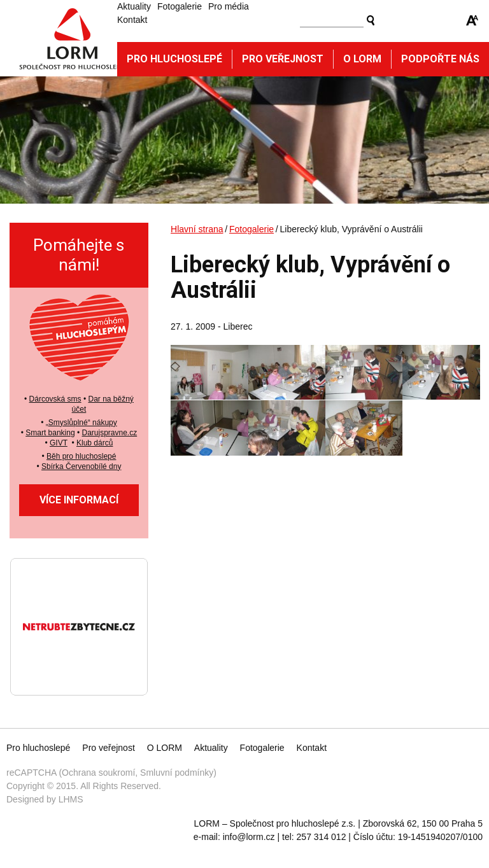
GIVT (59, 443)
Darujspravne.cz (109, 433)
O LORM (165, 748)
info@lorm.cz (249, 837)
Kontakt (132, 20)
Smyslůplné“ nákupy (83, 423)
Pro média (229, 6)
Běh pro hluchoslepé (81, 456)
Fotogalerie (180, 6)
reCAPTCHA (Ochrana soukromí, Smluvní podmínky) (111, 773)
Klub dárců (95, 443)
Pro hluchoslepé (174, 59)
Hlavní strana (197, 229)
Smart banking (50, 433)
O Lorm (362, 59)
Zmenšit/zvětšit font (472, 20)
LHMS (71, 799)
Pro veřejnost (283, 59)
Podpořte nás (440, 59)
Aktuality (134, 6)
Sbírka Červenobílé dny (81, 466)
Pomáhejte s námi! (79, 255)
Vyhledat (371, 20)
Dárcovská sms (55, 399)
